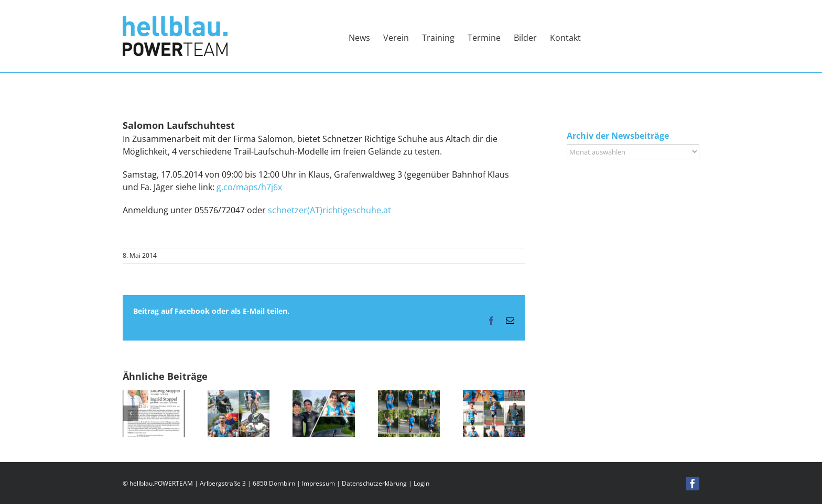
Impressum (318, 483)
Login (421, 483)
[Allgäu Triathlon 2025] (239, 396)
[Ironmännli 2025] (494, 396)
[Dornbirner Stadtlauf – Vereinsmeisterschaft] (409, 396)
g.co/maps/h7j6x (249, 187)
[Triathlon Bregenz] (323, 396)
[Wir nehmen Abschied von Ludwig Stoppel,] (154, 396)
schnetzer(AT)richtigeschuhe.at (329, 210)
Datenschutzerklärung (374, 483)
